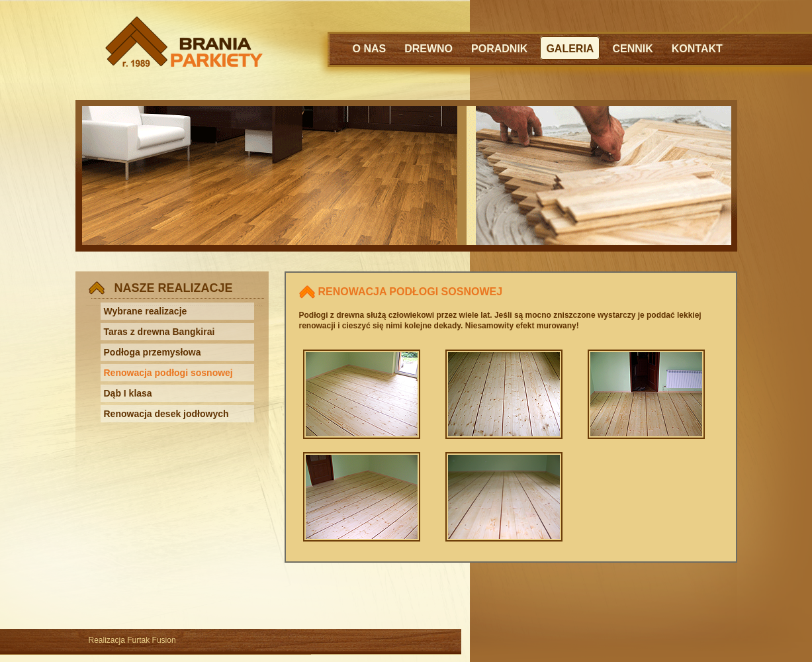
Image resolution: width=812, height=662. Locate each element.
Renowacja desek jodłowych (166, 414)
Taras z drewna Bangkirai (159, 332)
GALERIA (570, 49)
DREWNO (429, 49)
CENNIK (632, 49)
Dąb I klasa (128, 393)
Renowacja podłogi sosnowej (168, 373)
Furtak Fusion (151, 640)
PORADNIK (499, 49)
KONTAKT (697, 49)
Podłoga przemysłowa (153, 352)
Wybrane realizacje (146, 311)
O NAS (370, 49)
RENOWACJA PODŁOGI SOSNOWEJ (411, 292)
